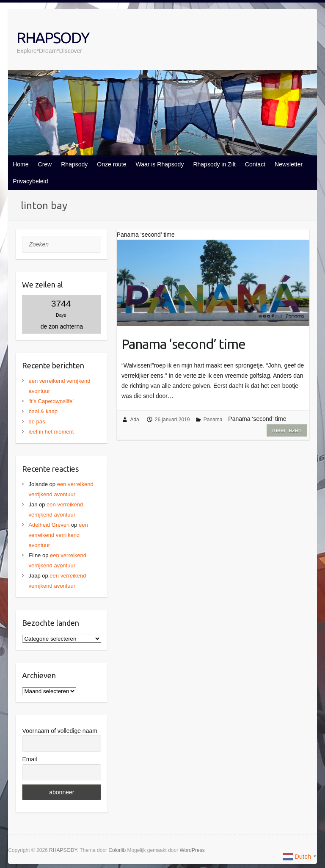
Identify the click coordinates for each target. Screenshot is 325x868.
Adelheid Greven (49, 525)
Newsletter (289, 164)
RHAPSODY (53, 37)
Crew (45, 164)
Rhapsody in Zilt (214, 164)
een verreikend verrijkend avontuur (58, 535)
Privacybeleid (30, 181)
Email (29, 759)
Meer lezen (287, 430)
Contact (255, 164)
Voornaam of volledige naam (59, 731)
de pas (37, 422)
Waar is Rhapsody (160, 164)
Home (21, 164)
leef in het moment (51, 432)
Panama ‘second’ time (183, 344)
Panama (213, 420)
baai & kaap (43, 411)
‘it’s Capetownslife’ (51, 401)
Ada (134, 420)
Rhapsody (74, 164)
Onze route (112, 164)
